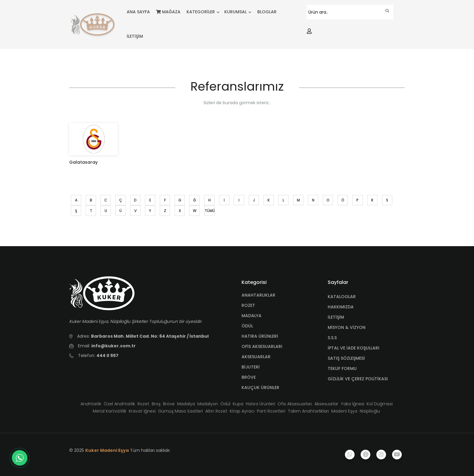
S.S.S (332, 338)
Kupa (238, 404)
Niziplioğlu (370, 411)
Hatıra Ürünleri (260, 404)
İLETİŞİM (135, 36)
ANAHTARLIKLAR (258, 295)
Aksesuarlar (326, 404)
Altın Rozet (216, 411)
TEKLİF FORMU (342, 368)
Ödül (225, 404)
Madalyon (208, 404)
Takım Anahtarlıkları (308, 411)
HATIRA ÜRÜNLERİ (260, 336)
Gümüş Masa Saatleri (180, 411)
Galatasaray (83, 162)
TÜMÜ (210, 211)
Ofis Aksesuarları (295, 404)
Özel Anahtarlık (119, 404)
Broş (156, 404)
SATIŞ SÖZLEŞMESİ (346, 358)
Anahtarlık (91, 404)
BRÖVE (249, 377)
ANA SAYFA (138, 12)
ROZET (248, 305)
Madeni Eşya (344, 411)
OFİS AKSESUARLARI (262, 346)
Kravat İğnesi (142, 411)
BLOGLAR (267, 12)
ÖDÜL (247, 326)
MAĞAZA (168, 12)
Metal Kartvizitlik (110, 411)
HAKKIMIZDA (341, 307)
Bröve (169, 404)
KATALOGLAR (342, 297)
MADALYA (252, 316)
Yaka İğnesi (352, 404)
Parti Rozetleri (271, 411)
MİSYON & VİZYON (347, 327)
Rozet (143, 404)
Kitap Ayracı (242, 411)
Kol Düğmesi (380, 404)
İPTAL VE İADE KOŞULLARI (354, 348)
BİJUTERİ (251, 367)
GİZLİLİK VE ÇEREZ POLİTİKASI (358, 379)
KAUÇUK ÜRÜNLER (260, 388)
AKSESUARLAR (256, 357)
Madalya (186, 404)
